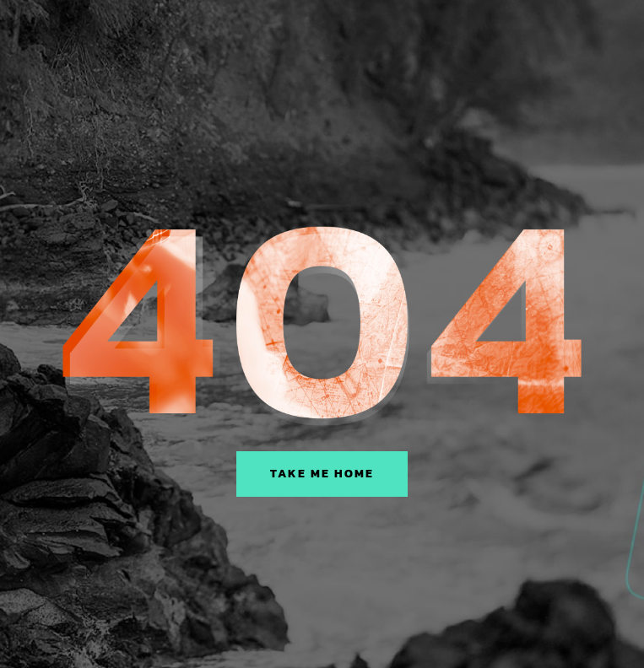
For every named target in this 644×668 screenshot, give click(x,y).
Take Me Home (322, 474)
